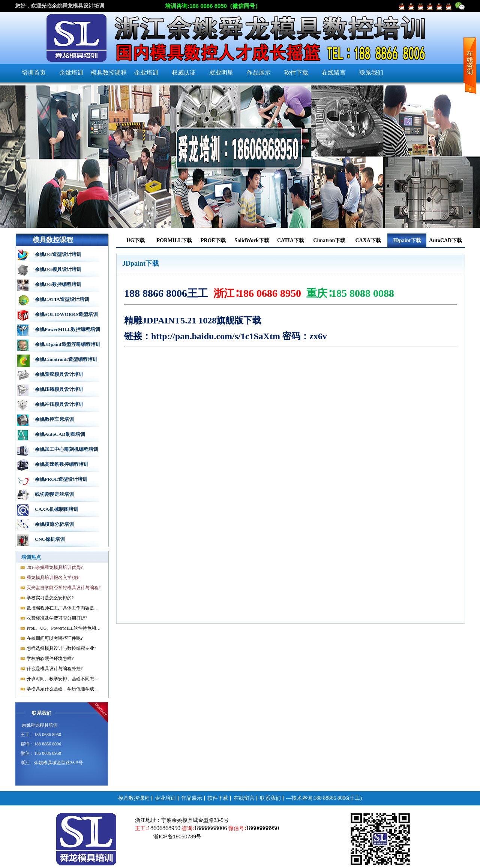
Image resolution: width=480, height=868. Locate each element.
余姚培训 (71, 73)
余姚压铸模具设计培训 (59, 389)
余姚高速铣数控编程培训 (62, 464)
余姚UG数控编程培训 (58, 284)
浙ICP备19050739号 (177, 837)
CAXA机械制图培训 (57, 509)
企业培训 (146, 73)
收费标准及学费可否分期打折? (57, 618)
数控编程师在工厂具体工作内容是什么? (64, 608)
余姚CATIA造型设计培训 (62, 299)
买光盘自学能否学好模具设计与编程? (64, 588)
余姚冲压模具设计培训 (59, 404)
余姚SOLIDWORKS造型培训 (66, 314)
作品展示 (259, 73)
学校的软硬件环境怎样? (50, 658)
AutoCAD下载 (445, 240)
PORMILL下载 (175, 240)
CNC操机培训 (50, 539)
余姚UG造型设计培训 (58, 254)
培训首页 (34, 73)
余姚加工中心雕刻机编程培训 (67, 449)
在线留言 (334, 73)
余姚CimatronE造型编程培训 (66, 359)
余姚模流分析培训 (54, 524)
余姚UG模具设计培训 (58, 269)
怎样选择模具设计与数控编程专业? (61, 648)
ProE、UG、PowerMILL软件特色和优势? (64, 628)
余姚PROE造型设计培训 (61, 479)
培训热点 (31, 557)
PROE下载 (213, 240)
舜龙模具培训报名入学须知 (54, 578)
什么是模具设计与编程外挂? (55, 669)
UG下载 (136, 240)
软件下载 (296, 73)
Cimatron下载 (329, 240)
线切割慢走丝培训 (54, 494)
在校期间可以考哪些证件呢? (55, 638)
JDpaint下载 (407, 240)
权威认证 (184, 73)
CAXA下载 (368, 240)
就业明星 (221, 73)
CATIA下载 (291, 240)
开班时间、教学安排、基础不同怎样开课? (64, 679)
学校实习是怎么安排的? (50, 598)
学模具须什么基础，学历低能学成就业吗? (64, 689)
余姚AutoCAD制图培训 (60, 434)
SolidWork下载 (252, 240)
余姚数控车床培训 (54, 419)
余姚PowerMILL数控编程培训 (67, 329)
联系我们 (371, 73)
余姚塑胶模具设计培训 (59, 374)
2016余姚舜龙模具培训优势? (55, 567)
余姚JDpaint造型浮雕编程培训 (68, 344)
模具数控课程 (109, 73)
